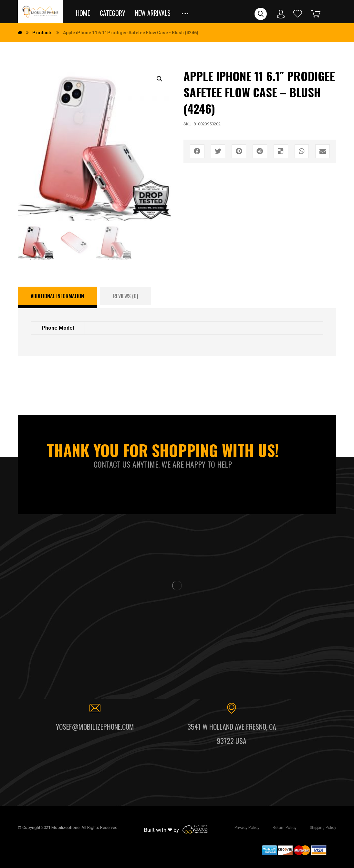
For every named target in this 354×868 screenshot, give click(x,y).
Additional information (57, 296)
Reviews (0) (126, 296)
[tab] (57, 298)
